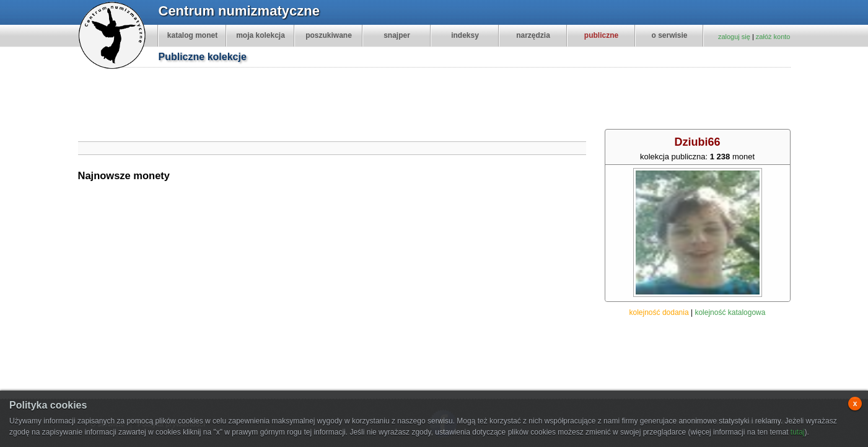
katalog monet (192, 35)
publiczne (601, 35)
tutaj (798, 432)
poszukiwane (329, 35)
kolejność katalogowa (730, 312)
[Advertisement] (441, 100)
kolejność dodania (659, 312)
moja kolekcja (261, 35)
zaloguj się (734, 37)
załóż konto (773, 37)
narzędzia (533, 35)
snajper (397, 35)
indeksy (465, 35)
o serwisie (669, 35)
